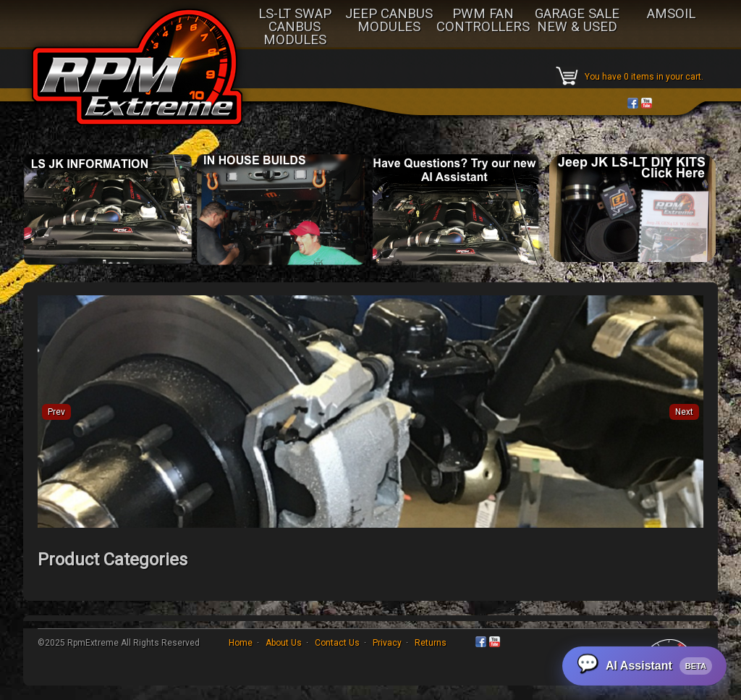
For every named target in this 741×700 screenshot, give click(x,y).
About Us (284, 643)
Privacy (387, 643)
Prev (56, 412)
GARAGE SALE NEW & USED (577, 21)
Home (241, 643)
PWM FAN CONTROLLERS (483, 21)
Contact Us (337, 643)
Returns (431, 643)
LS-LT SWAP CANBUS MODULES (295, 28)
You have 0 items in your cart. (644, 77)
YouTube (647, 103)
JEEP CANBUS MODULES (389, 21)
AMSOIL (671, 14)
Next (684, 412)
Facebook (633, 103)
